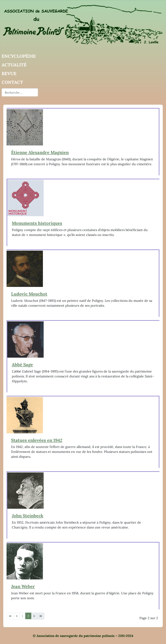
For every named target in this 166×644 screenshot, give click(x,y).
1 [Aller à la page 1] (23, 616)
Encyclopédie (19, 56)
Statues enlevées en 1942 (37, 440)
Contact (12, 82)
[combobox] (20, 92)
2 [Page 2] (28, 616)
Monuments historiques (37, 223)
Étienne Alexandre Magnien (40, 152)
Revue (9, 74)
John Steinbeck (28, 516)
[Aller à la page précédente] (17, 616)
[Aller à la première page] (10, 616)
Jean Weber (23, 586)
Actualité (14, 65)
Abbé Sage (22, 365)
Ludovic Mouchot (29, 294)
